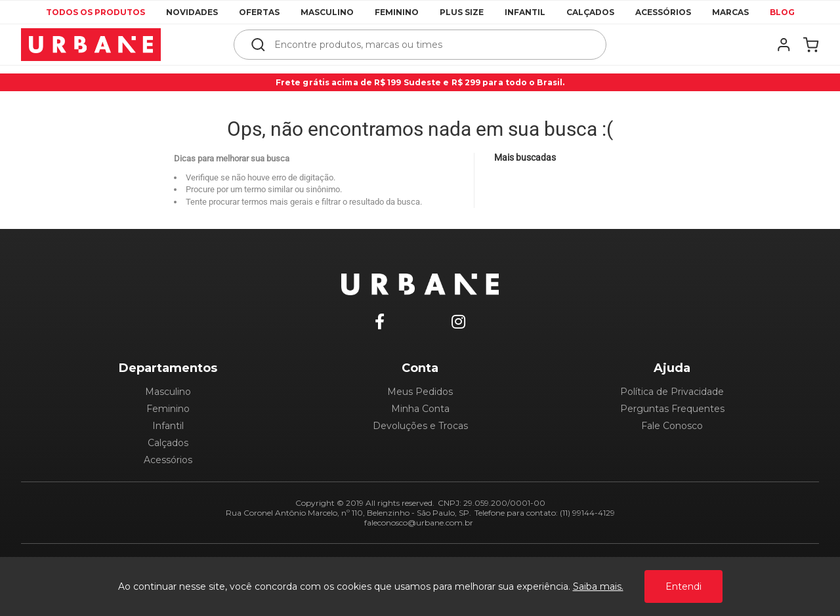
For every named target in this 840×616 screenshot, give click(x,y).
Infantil (525, 12)
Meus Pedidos (420, 392)
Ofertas (259, 12)
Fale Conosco (672, 426)
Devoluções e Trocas (420, 426)
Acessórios (663, 12)
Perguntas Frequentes (672, 409)
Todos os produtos (95, 12)
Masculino (327, 12)
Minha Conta (420, 409)
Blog (782, 12)
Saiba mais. (598, 586)
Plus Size (462, 12)
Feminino (397, 12)
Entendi (683, 586)
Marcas (730, 12)
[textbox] (429, 45)
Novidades (192, 12)
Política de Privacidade (672, 392)
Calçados (590, 12)
